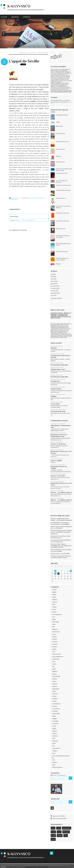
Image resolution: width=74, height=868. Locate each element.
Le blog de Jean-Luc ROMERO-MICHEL (61, 546)
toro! (54, 753)
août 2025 (54, 295)
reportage (55, 721)
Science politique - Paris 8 (60, 557)
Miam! (54, 669)
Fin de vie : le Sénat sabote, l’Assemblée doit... (58, 545)
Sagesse (55, 731)
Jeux (54, 652)
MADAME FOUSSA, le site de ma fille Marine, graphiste (61, 317)
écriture (60, 836)
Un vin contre (55, 404)
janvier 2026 (54, 284)
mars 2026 (54, 279)
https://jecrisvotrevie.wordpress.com (61, 92)
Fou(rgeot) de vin (63, 314)
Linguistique (56, 659)
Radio (54, 716)
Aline (52, 500)
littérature (66, 832)
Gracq (54, 634)
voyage (53, 832)
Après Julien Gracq (62, 315)
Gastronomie (56, 632)
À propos (27, 17)
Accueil (4, 17)
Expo (54, 624)
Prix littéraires (56, 704)
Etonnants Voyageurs (57, 313)
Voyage (55, 762)
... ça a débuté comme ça (64, 492)
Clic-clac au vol (23, 52)
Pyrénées (55, 711)
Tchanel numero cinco (58, 369)
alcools (55, 589)
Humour (55, 647)
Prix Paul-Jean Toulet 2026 (59, 365)
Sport (54, 743)
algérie (54, 592)
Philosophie (34, 198)
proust (59, 832)
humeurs (55, 644)
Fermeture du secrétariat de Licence (61, 556)
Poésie (54, 696)
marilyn (59, 828)
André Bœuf (54, 425)
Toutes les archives (56, 298)
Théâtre (55, 751)
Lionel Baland (66, 524)
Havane (55, 637)
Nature (54, 674)
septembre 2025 (55, 293)
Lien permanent (14, 198)
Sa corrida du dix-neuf (58, 411)
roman (54, 726)
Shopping (55, 741)
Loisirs (54, 664)
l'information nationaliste (65, 520)
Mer (54, 666)
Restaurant (56, 724)
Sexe (54, 738)
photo (53, 828)
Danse (54, 609)
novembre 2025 (55, 288)
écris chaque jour (57, 614)
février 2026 (54, 281)
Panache (55, 684)
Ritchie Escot (67, 313)
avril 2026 (53, 276)
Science (55, 733)
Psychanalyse (56, 709)
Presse (54, 701)
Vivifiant (54, 396)
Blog (54, 604)
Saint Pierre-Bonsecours (60, 537)
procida (53, 836)
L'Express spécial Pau (43, 52)
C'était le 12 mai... (55, 554)
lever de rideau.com (58, 657)
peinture (55, 686)
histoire (55, 639)
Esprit (54, 619)
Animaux (55, 599)
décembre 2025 (55, 286)
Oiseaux (55, 679)
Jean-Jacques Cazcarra (58, 435)
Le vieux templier (57, 551)
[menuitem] (5, 17)
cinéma (54, 607)
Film (54, 627)
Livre (29, 198)
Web (54, 765)
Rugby (54, 728)
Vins (54, 760)
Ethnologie (56, 622)
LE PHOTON (66, 554)
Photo (54, 691)
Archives (15, 17)
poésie (53, 839)
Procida (55, 706)
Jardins (54, 649)
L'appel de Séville (24, 61)
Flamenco (55, 629)
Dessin (54, 612)
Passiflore (54, 315)
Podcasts (55, 694)
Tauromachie (41, 198)
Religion (55, 719)
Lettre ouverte (57, 654)
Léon (52, 444)
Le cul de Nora (55, 381)
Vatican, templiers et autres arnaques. (61, 550)
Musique (55, 671)
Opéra (54, 681)
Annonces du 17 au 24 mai (58, 536)
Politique (55, 699)
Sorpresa (54, 348)
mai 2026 (53, 274)
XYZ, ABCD (59, 528)
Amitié (54, 594)
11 (55, 574)
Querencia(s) (56, 714)
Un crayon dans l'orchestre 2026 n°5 (61, 540)
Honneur (55, 642)
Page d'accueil (32, 52)
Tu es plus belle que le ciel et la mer (60, 757)
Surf (54, 746)
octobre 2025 (55, 291)
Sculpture (55, 736)
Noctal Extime (56, 676)
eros (54, 617)
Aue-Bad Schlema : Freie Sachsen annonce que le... (60, 523)
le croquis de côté (58, 542)
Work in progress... (58, 767)
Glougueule (54, 314)
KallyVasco (19, 6)
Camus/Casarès (56, 389)
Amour (54, 597)
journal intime (66, 828)
